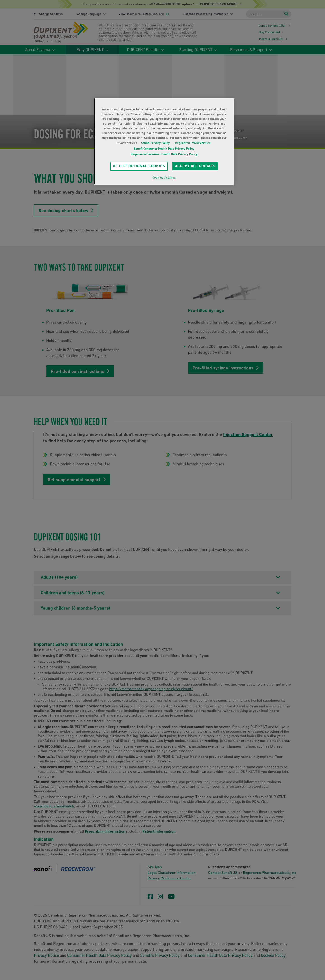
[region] (164, 141)
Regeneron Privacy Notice (193, 143)
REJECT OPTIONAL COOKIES (139, 166)
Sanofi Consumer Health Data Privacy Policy (164, 149)
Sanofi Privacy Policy (155, 143)
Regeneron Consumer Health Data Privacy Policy (164, 154)
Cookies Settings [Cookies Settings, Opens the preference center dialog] (164, 178)
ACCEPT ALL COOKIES (195, 166)
